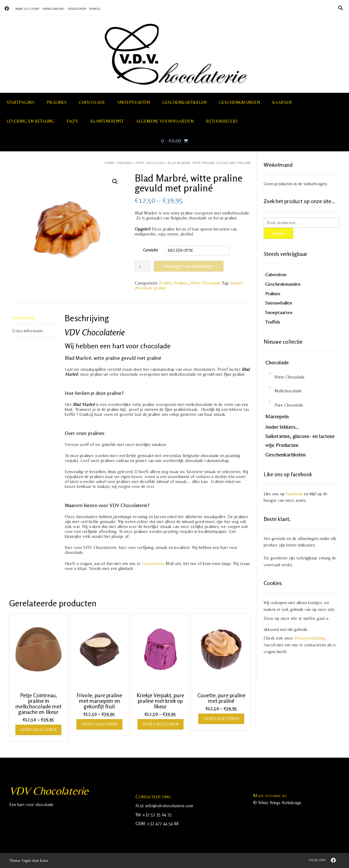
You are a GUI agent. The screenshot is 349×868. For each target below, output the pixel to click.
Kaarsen (282, 102)
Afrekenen (77, 9)
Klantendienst (107, 121)
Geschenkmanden (239, 102)
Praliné (165, 283)
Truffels (273, 322)
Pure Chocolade (289, 405)
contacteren (153, 563)
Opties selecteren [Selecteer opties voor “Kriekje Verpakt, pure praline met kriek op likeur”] (160, 724)
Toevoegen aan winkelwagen (189, 266)
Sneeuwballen (279, 303)
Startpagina (20, 102)
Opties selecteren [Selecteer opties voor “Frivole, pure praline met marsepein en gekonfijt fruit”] (99, 724)
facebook (294, 494)
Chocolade (92, 102)
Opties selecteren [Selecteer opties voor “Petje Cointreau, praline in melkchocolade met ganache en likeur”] (38, 730)
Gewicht (150, 250)
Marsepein (277, 416)
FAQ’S (72, 121)
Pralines (57, 102)
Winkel (95, 9)
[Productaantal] (143, 266)
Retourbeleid (222, 121)
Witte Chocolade (150, 163)
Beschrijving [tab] (24, 317)
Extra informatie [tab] (28, 331)
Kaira (44, 861)
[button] (115, 182)
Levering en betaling (30, 121)
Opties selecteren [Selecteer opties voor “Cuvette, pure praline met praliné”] (221, 719)
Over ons (317, 860)
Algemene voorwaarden (165, 121)
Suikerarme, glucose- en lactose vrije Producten (300, 441)
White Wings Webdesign (280, 803)
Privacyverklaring (310, 638)
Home (109, 163)
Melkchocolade (288, 391)
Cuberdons (276, 274)
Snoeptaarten (134, 102)
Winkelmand (53, 9)
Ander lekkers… (282, 427)
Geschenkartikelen (184, 102)
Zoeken (278, 233)
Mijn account (27, 9)
